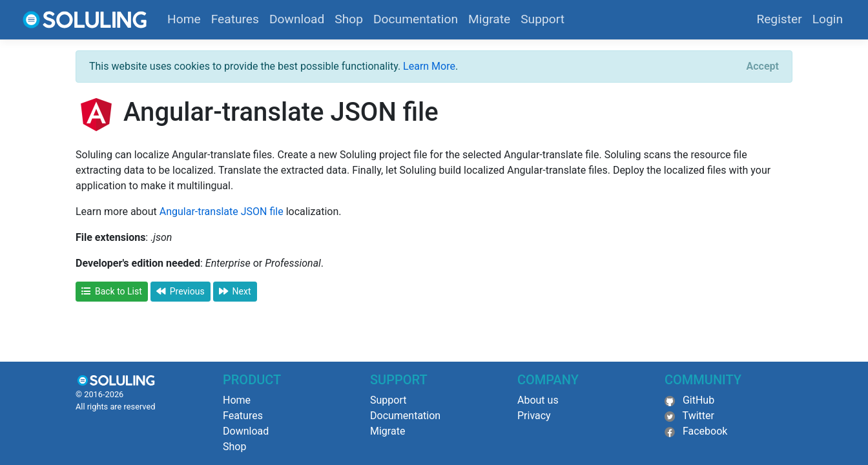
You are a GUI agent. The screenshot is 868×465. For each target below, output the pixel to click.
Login (828, 19)
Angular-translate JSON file (222, 212)
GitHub (698, 400)
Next (235, 291)
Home (184, 19)
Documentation (416, 19)
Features (235, 19)
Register (779, 19)
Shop (349, 19)
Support (542, 19)
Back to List (112, 291)
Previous (181, 291)
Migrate (489, 19)
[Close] (763, 67)
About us (538, 400)
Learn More (429, 66)
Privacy (534, 416)
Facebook (705, 431)
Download (297, 19)
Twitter (698, 416)
